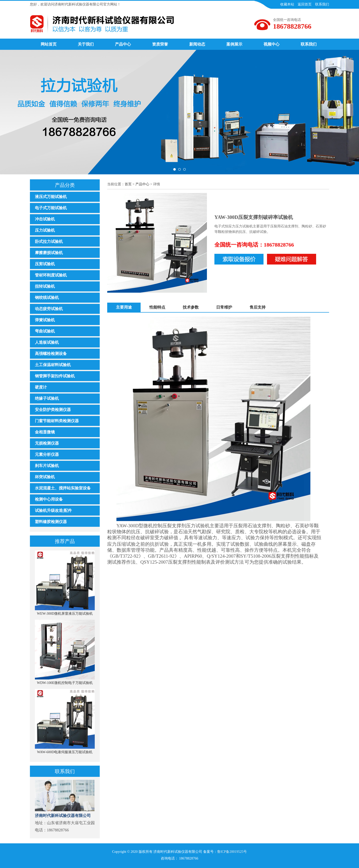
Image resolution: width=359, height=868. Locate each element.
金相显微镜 (45, 432)
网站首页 (49, 44)
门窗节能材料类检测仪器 (57, 421)
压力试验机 (45, 230)
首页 (128, 184)
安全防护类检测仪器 (53, 410)
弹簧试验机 (45, 320)
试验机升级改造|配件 (53, 510)
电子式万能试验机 (51, 208)
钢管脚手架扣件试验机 (55, 376)
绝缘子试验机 (47, 398)
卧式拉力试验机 (49, 241)
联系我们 (309, 44)
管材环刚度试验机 (51, 275)
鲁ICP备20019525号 (232, 852)
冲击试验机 (45, 219)
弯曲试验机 (45, 331)
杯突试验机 (45, 477)
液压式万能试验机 (51, 197)
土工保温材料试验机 (53, 365)
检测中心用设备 (49, 499)
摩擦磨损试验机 (49, 253)
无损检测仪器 (47, 443)
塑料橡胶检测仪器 (51, 522)
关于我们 (86, 44)
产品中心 (123, 44)
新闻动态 (197, 44)
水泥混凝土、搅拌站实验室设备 (63, 488)
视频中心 (271, 44)
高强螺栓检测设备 (51, 354)
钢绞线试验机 (47, 298)
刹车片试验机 (47, 466)
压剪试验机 (45, 264)
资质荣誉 (160, 44)
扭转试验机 (45, 286)
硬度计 (41, 387)
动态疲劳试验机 (49, 309)
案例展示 (234, 44)
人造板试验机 (47, 342)
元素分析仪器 (47, 454)
